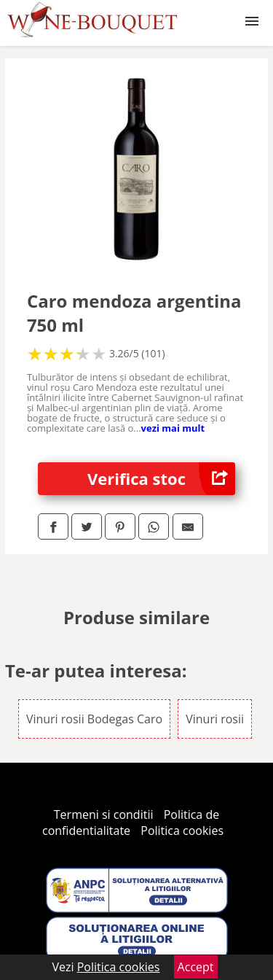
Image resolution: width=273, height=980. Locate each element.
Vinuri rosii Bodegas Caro (94, 719)
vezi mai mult (173, 428)
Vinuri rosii (215, 719)
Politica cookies (182, 831)
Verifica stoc (161, 479)
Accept (196, 967)
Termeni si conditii (104, 814)
